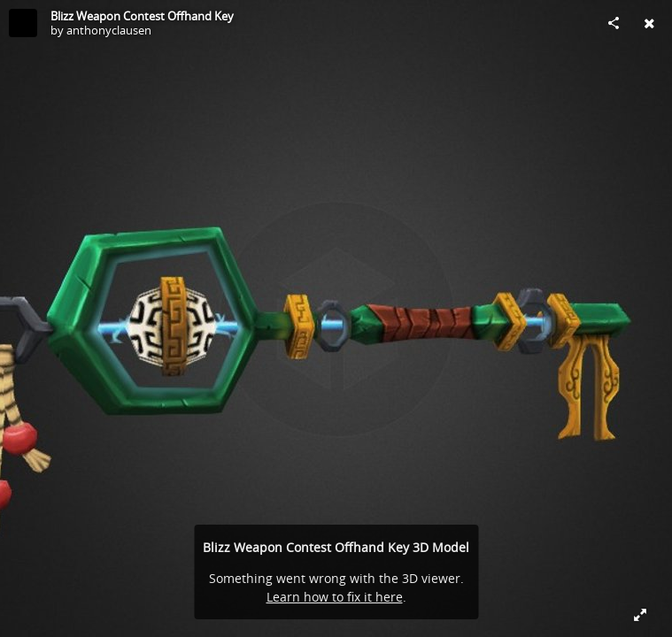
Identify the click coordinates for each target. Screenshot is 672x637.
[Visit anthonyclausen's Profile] (23, 23)
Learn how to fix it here (335, 597)
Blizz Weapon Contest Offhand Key (142, 16)
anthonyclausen (109, 30)
